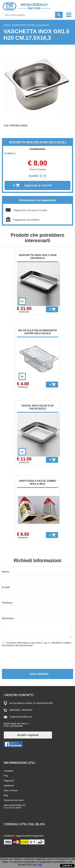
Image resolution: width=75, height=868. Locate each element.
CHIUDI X (67, 866)
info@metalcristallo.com (21, 717)
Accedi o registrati (28, 735)
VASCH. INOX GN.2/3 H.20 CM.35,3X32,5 (37, 407)
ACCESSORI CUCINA (23, 25)
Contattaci (9, 771)
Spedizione (9, 786)
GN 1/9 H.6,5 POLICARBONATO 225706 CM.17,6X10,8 (38, 332)
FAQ (6, 776)
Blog (6, 795)
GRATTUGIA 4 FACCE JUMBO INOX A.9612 (37, 482)
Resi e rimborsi (11, 790)
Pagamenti (9, 781)
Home (7, 25)
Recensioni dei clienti (14, 800)
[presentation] (28, 657)
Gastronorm (43, 25)
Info (40, 865)
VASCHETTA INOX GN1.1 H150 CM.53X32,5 (37, 256)
